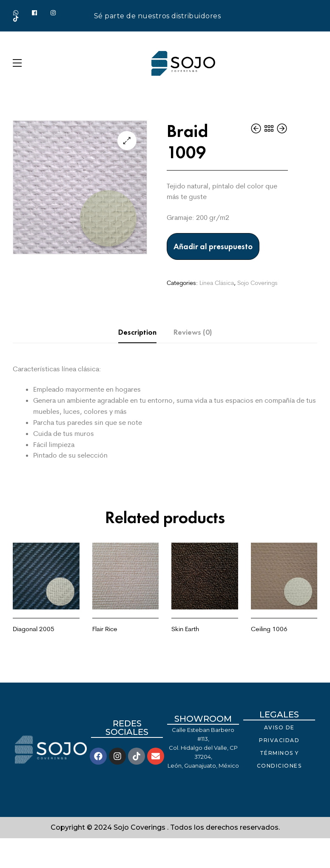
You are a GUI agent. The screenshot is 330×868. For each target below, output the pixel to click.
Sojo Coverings (257, 283)
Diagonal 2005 (34, 629)
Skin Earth (185, 629)
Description (137, 332)
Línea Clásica (217, 283)
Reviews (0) (193, 332)
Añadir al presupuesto (213, 246)
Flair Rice (105, 629)
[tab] (137, 332)
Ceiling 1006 (269, 629)
